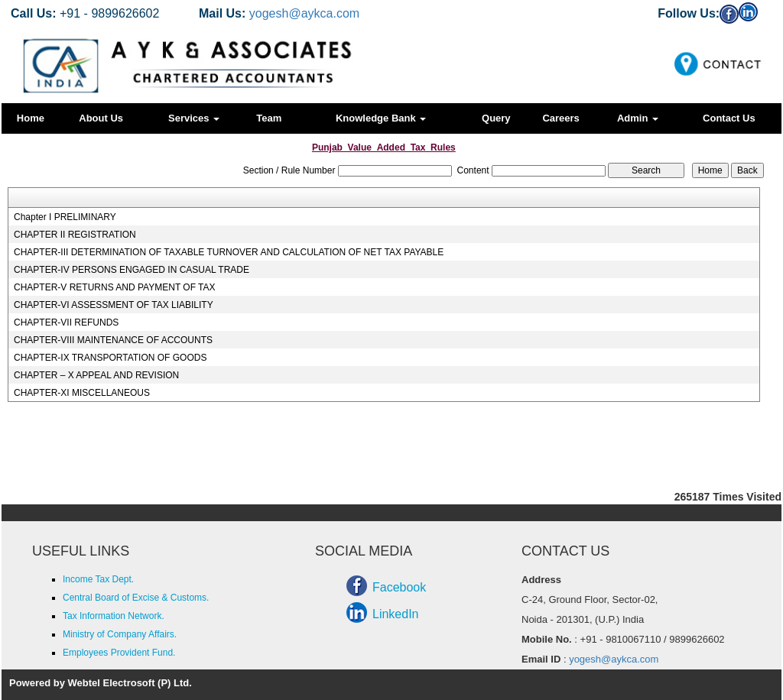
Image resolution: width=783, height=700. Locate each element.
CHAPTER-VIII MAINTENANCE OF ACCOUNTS (113, 340)
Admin (638, 118)
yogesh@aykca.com (304, 13)
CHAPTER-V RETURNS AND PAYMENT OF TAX (115, 287)
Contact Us (729, 118)
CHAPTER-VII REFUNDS (66, 322)
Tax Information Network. (114, 616)
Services (194, 118)
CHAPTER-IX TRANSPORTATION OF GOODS (110, 358)
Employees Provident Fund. (119, 653)
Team (269, 118)
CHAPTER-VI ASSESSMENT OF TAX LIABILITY (114, 305)
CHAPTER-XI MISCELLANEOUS (82, 393)
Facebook (399, 587)
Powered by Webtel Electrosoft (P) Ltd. (101, 683)
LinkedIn (396, 614)
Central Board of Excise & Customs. (136, 598)
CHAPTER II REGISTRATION (75, 235)
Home (31, 118)
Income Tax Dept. (98, 579)
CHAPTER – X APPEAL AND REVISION (96, 375)
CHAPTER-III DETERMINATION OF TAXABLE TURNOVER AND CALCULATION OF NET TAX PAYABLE (229, 252)
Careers (560, 118)
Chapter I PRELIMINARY (65, 217)
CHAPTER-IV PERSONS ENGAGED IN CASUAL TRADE (132, 270)
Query (496, 118)
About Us (101, 118)
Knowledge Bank (381, 118)
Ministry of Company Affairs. (120, 634)
